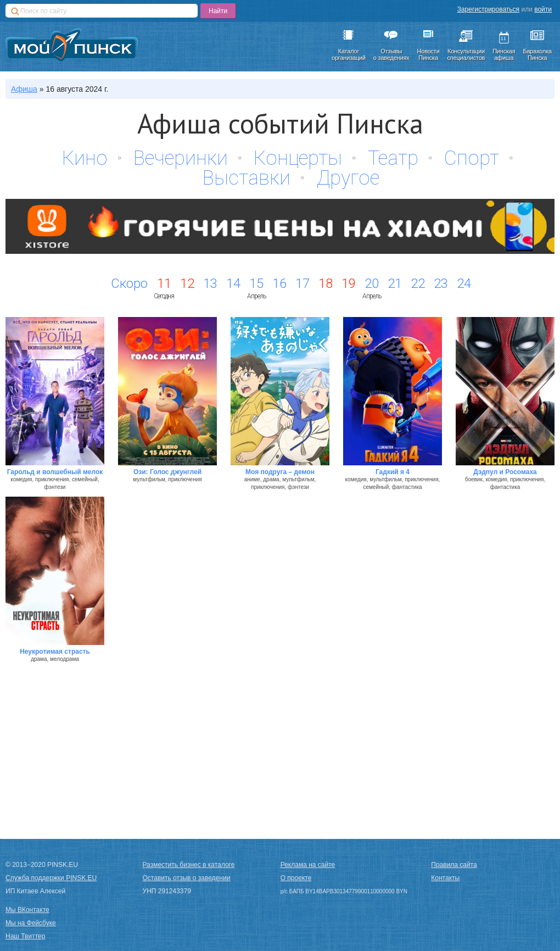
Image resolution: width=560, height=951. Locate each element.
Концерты (298, 158)
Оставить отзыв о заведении (187, 878)
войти (543, 9)
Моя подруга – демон (280, 472)
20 (372, 283)
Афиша (24, 89)
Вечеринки (181, 158)
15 (256, 283)
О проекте (296, 878)
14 (233, 283)
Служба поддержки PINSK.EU (51, 878)
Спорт (472, 158)
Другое (348, 178)
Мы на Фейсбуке (31, 923)
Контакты (445, 878)
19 (349, 283)
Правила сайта (454, 865)
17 (303, 283)
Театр (393, 158)
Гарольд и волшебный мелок (55, 472)
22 (418, 283)
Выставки (247, 178)
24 (464, 283)
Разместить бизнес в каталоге (189, 865)
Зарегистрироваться (488, 9)
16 (279, 283)
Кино (85, 158)
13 (210, 283)
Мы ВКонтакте (27, 910)
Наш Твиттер (25, 936)
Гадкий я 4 (393, 472)
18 (326, 283)
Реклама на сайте (308, 865)
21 (395, 283)
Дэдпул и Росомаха (505, 472)
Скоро (129, 283)
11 (164, 283)
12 (187, 283)
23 (441, 283)
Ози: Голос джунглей (167, 472)
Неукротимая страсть (55, 652)
